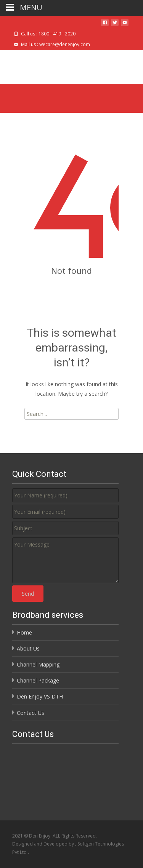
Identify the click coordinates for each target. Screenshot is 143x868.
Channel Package (38, 680)
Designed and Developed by (44, 844)
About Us (28, 648)
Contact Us (31, 713)
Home (24, 632)
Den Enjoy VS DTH (40, 696)
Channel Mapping (38, 664)
